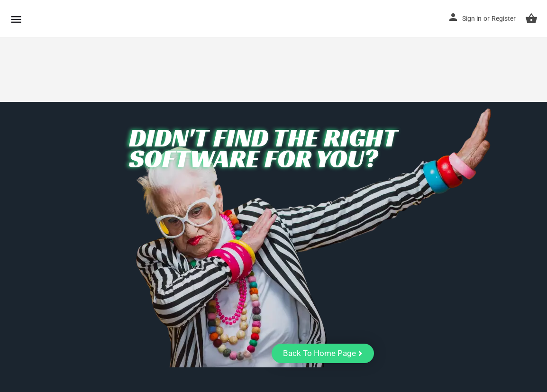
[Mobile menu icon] (16, 19)
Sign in (472, 18)
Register (504, 18)
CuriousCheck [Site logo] (77, 19)
